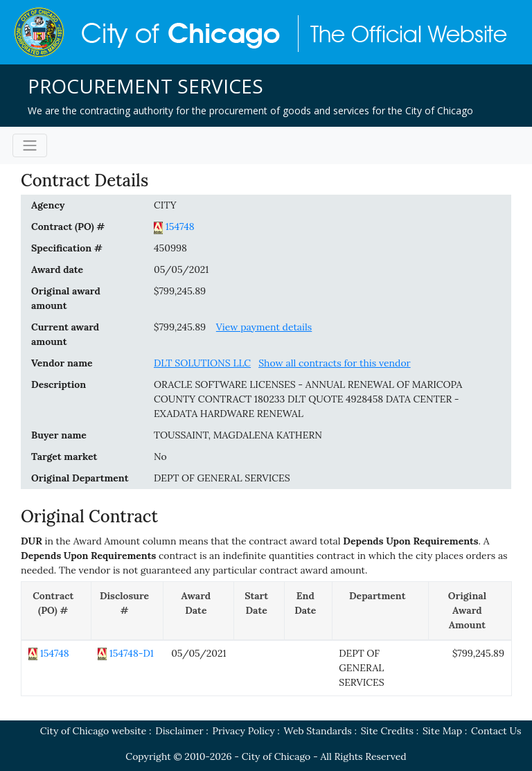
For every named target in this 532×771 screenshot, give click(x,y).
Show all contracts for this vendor (335, 363)
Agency (48, 205)
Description (59, 384)
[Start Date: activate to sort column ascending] (259, 611)
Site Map (442, 731)
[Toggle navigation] (30, 145)
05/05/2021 (181, 269)
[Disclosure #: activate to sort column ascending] (127, 611)
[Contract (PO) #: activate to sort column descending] (56, 611)
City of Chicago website (94, 731)
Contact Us (496, 731)
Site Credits (387, 731)
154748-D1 (132, 653)
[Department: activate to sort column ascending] (380, 611)
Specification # (67, 248)
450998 (170, 248)
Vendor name (62, 363)
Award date (57, 269)
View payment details (264, 327)
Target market (64, 457)
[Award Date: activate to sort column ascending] (199, 611)
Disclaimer (179, 731)
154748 (180, 227)
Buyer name (59, 435)
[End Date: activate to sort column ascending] (308, 611)
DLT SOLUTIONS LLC (202, 363)
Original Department (80, 478)
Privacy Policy (244, 731)
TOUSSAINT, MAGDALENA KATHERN (238, 435)
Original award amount (66, 298)
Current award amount (65, 334)
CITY (165, 205)
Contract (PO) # (68, 227)
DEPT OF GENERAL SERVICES (222, 478)
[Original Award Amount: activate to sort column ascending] (470, 611)
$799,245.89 (180, 291)
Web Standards (318, 731)
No (160, 457)
